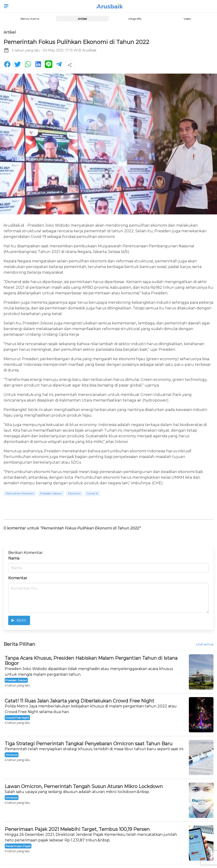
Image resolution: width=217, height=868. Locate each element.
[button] (6, 6)
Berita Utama (30, 19)
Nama (14, 558)
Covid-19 (92, 493)
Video (187, 19)
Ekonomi (74, 493)
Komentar (18, 578)
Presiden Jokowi (51, 493)
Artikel (82, 19)
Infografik (135, 19)
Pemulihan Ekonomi (20, 493)
